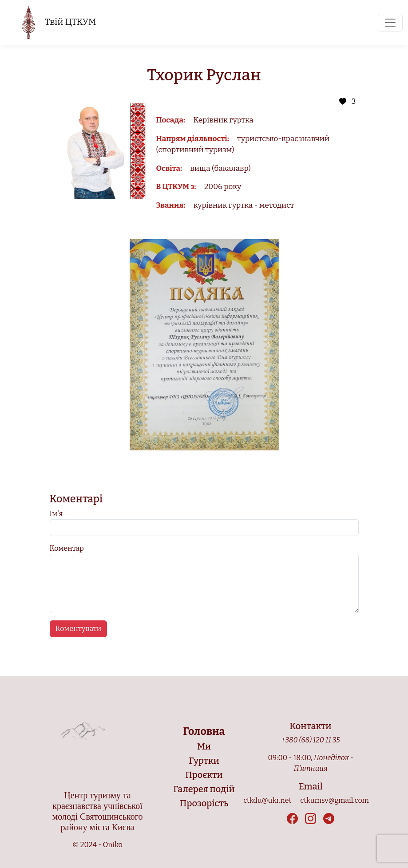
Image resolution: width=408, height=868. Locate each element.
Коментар (67, 548)
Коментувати (79, 629)
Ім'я (56, 514)
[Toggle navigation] (390, 23)
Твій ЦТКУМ (59, 22)
